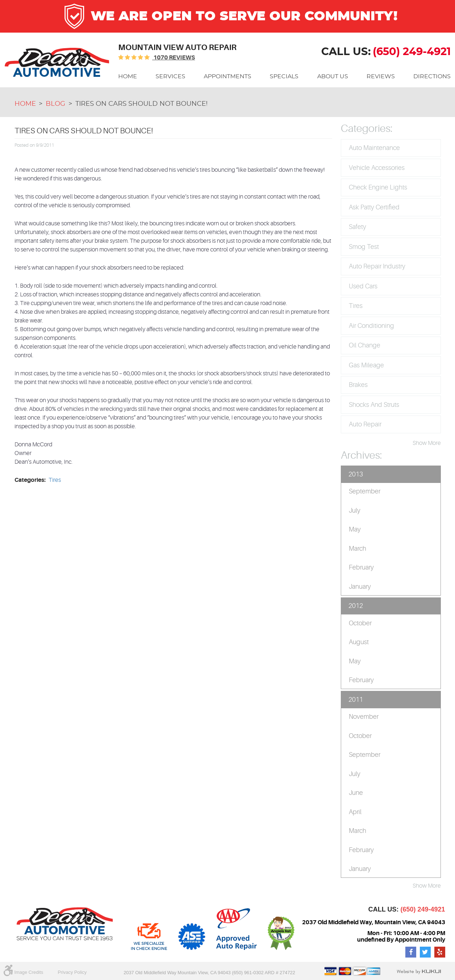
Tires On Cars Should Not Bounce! (142, 104)
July (355, 510)
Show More (427, 443)
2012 (356, 606)
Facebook (411, 952)
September (365, 491)
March (357, 549)
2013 (356, 474)
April (355, 812)
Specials (284, 76)
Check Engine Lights (378, 187)
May (355, 529)
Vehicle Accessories (377, 168)
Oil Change (365, 345)
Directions (432, 76)
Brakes (358, 385)
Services (170, 76)
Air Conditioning (371, 326)
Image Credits (29, 972)
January (360, 587)
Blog (55, 104)
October (360, 623)
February (361, 567)
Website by (419, 972)
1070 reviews (174, 58)
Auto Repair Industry (377, 266)
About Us (333, 76)
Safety (357, 227)
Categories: (367, 128)
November (364, 717)
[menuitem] (128, 76)
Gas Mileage (366, 365)
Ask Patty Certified (374, 207)
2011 (356, 700)
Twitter (425, 952)
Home (128, 76)
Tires (55, 480)
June (356, 793)
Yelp (440, 952)
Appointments (227, 76)
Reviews (381, 76)
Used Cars (363, 286)
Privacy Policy (72, 972)
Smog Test (364, 247)
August (359, 642)
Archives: (361, 455)
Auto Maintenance (374, 148)
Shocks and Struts (374, 405)
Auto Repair (365, 424)
